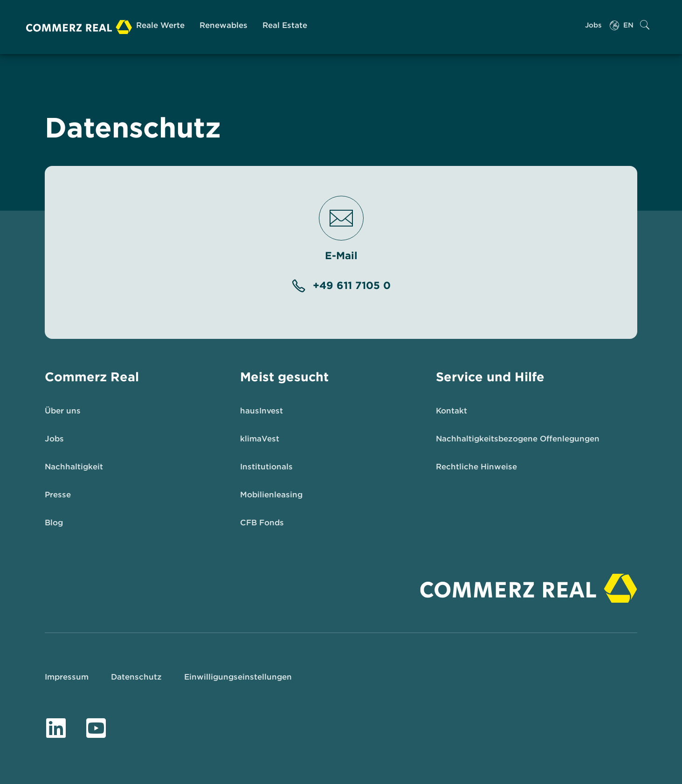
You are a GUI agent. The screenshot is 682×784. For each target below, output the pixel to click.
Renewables (224, 25)
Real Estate (285, 25)
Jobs (593, 25)
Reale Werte (160, 25)
